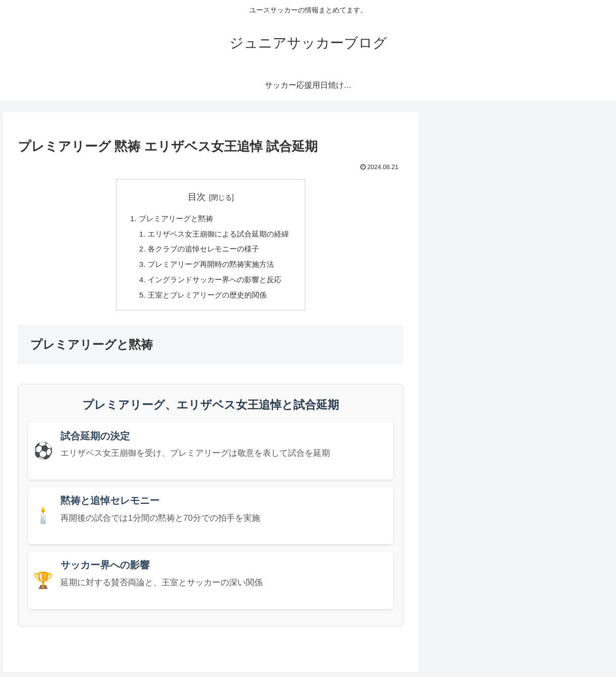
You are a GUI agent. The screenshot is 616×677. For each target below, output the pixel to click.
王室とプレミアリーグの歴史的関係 (207, 300)
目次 (197, 197)
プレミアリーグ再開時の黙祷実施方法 (211, 267)
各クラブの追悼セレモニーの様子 (203, 251)
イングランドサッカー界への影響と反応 (215, 283)
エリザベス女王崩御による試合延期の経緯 (219, 235)
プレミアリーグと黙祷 (173, 219)
